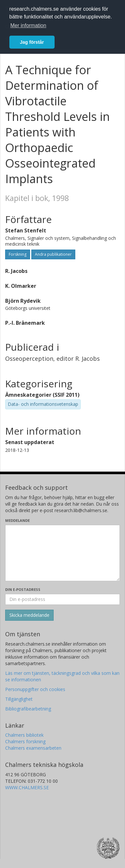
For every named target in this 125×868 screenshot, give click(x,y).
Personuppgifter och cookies (35, 689)
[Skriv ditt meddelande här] (62, 553)
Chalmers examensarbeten (33, 748)
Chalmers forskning (25, 741)
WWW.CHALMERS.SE (27, 787)
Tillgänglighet (19, 699)
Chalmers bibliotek (24, 735)
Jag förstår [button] (32, 42)
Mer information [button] (28, 25)
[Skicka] (29, 615)
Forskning (18, 254)
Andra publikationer (53, 254)
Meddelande (17, 520)
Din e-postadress (23, 589)
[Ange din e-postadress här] (62, 599)
